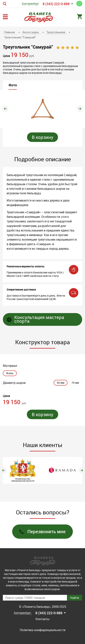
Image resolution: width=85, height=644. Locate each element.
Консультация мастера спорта (35, 319)
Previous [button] (5, 109)
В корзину (42, 137)
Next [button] (80, 109)
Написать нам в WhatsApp (79, 4)
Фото (13, 85)
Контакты (43, 619)
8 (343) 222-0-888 (56, 4)
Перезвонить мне (42, 531)
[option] (42, 109)
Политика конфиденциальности (43, 630)
